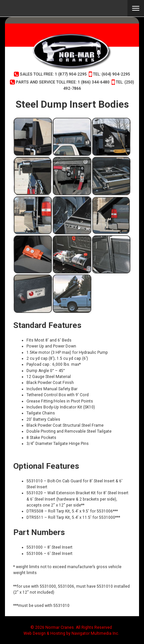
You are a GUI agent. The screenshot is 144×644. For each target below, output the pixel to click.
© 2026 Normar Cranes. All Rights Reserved (71, 627)
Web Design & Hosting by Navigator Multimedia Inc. (71, 633)
